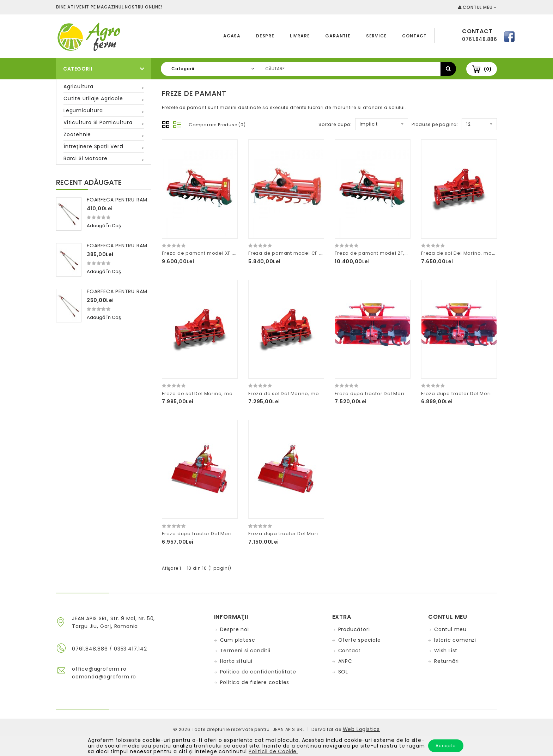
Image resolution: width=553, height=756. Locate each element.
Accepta (446, 746)
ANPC (345, 661)
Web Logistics (361, 729)
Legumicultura (83, 110)
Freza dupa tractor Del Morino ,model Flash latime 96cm (320, 534)
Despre (265, 36)
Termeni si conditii (245, 651)
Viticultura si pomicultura (98, 122)
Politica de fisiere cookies (255, 682)
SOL (343, 672)
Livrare (300, 36)
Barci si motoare (86, 158)
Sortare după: (335, 124)
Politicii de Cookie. (273, 751)
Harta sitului (236, 661)
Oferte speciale (360, 640)
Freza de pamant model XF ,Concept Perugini (220, 253)
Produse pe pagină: (435, 124)
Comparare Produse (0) (217, 125)
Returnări (446, 661)
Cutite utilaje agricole (93, 98)
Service (376, 36)
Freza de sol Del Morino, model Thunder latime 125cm (230, 394)
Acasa (232, 36)
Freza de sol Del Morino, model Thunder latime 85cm (315, 394)
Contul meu (450, 629)
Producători (354, 629)
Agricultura (78, 86)
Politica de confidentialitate (258, 672)
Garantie (338, 36)
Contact (414, 36)
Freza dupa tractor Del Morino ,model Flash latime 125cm (407, 394)
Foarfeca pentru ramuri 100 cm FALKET (141, 291)
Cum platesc (238, 640)
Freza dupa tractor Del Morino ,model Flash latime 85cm (233, 534)
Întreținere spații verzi (93, 146)
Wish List (446, 651)
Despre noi (235, 629)
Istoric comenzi (455, 640)
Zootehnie (77, 134)
